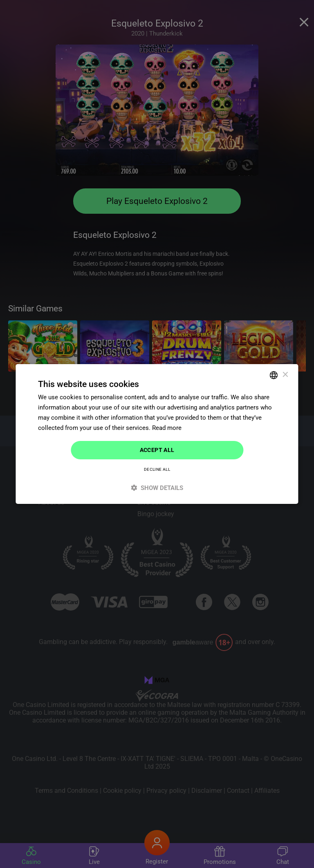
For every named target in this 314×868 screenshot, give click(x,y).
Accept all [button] (157, 450)
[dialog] (157, 434)
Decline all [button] (157, 469)
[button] (157, 488)
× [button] (285, 375)
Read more (167, 428)
